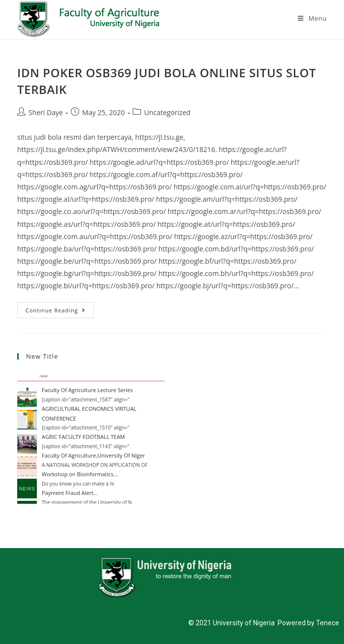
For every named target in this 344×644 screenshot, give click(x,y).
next (44, 376)
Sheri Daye (46, 112)
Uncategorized (167, 112)
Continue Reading (60, 308)
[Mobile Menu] (312, 18)
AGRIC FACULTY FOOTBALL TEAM (83, 437)
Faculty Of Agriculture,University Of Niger (93, 455)
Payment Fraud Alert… (70, 493)
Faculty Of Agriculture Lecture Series (87, 390)
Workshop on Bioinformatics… (80, 474)
